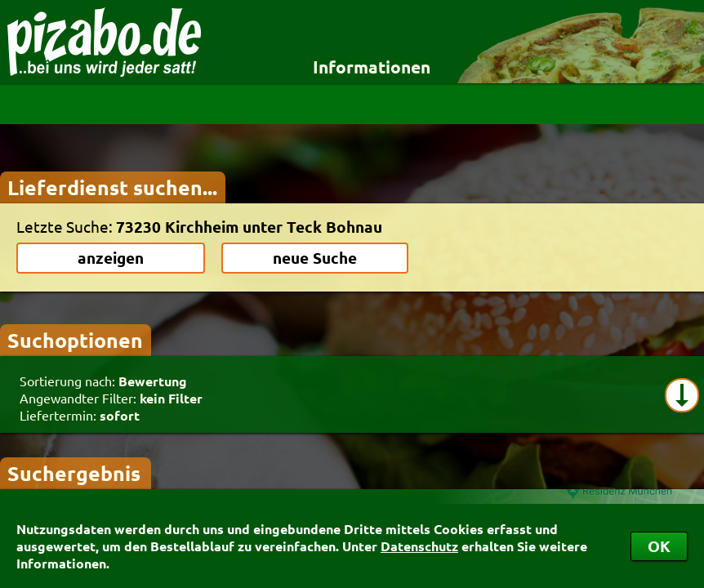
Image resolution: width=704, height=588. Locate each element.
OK (659, 546)
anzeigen (111, 258)
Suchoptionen (75, 340)
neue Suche (315, 258)
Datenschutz (419, 546)
